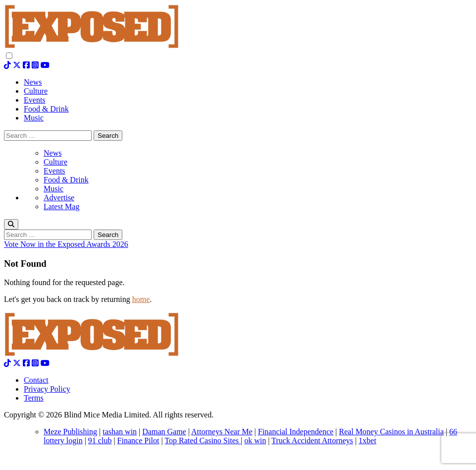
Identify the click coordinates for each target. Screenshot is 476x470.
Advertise (59, 198)
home (141, 299)
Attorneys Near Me (222, 432)
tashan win (120, 432)
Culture (55, 162)
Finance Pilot (138, 441)
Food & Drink (66, 180)
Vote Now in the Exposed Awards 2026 (66, 244)
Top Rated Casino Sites (203, 441)
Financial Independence (296, 432)
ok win (255, 441)
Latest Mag (61, 206)
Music (53, 189)
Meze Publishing (70, 432)
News (53, 153)
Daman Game (164, 432)
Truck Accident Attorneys (312, 441)
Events (54, 171)
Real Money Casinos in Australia (391, 432)
